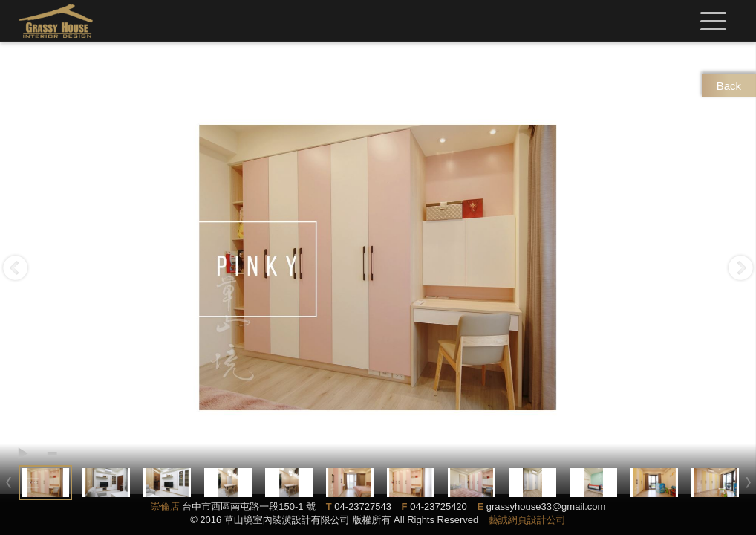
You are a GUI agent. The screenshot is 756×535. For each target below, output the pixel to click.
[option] (378, 268)
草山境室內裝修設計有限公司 (56, 21)
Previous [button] (15, 268)
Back (729, 86)
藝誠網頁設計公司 (527, 520)
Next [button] (741, 268)
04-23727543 (363, 506)
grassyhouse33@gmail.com (546, 506)
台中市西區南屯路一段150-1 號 (249, 506)
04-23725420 (439, 506)
